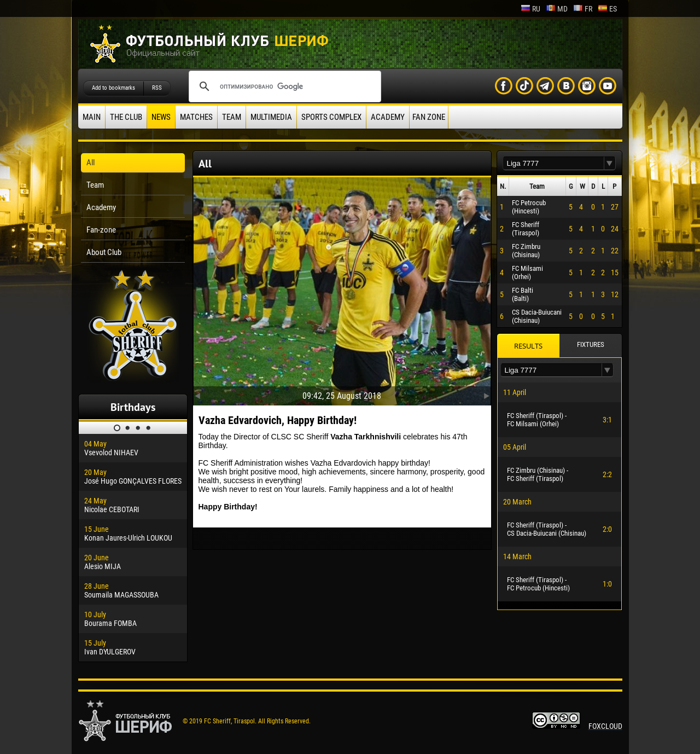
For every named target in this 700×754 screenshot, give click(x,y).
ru (530, 9)
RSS (157, 88)
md (557, 9)
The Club (126, 117)
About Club (104, 252)
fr (583, 9)
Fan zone (429, 117)
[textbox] (553, 163)
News (161, 117)
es (607, 9)
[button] (610, 163)
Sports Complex (331, 117)
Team (232, 117)
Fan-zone (101, 230)
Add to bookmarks (113, 88)
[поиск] (283, 86)
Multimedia (271, 117)
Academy (388, 117)
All (91, 163)
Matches (196, 117)
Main (92, 117)
